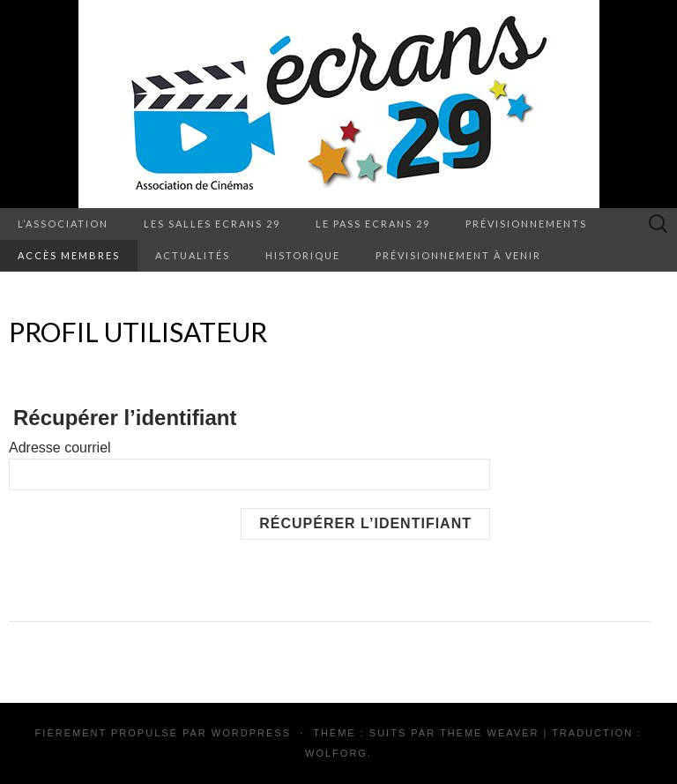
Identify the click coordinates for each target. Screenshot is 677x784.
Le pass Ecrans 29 (373, 224)
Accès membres (69, 255)
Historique (303, 255)
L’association (63, 224)
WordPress (251, 733)
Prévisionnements (526, 224)
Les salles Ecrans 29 (212, 224)
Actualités (193, 255)
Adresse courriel (60, 448)
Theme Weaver (489, 733)
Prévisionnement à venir (458, 255)
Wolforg (336, 753)
